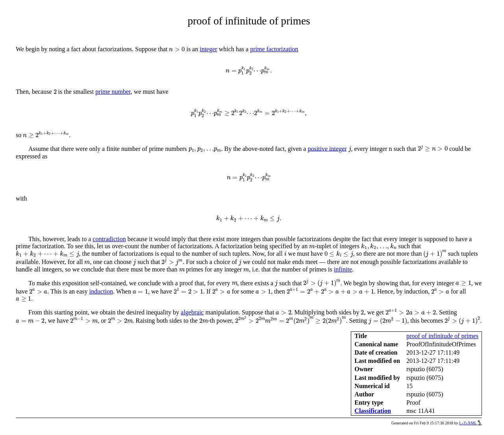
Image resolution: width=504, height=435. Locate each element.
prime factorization (274, 49)
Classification (372, 411)
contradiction (109, 239)
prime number (113, 92)
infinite (343, 269)
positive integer (327, 148)
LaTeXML (471, 423)
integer (208, 49)
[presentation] (177, 49)
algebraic (192, 312)
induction (101, 291)
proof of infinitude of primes (442, 336)
